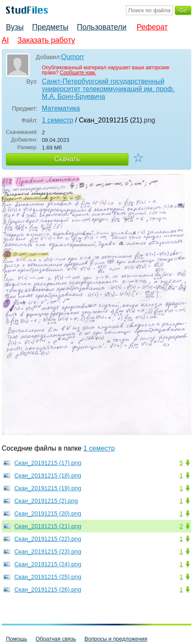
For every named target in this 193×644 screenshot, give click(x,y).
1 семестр (57, 120)
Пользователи (102, 27)
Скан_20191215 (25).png (48, 577)
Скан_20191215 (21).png (48, 526)
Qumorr (73, 57)
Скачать (67, 159)
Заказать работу (46, 40)
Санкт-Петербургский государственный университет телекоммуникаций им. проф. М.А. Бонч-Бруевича (108, 89)
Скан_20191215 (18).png (48, 476)
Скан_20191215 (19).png (48, 488)
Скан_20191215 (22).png (48, 539)
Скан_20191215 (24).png (48, 564)
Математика (61, 108)
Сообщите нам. (78, 73)
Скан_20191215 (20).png (48, 514)
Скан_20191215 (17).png (48, 463)
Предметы (50, 27)
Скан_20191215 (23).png (48, 552)
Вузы (15, 27)
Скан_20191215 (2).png (46, 501)
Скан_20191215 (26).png (48, 590)
